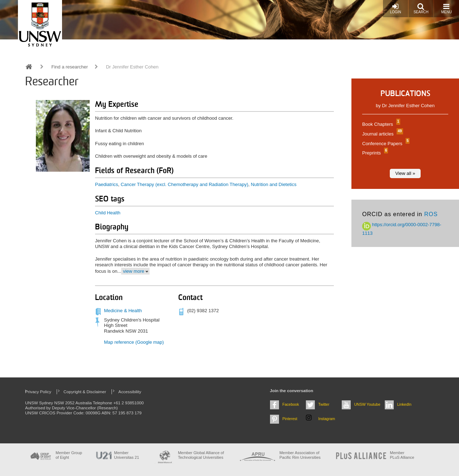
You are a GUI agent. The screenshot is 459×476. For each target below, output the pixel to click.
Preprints (374, 153)
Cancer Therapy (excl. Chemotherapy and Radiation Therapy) (185, 184)
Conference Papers (385, 144)
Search (421, 8)
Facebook (291, 404)
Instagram (327, 419)
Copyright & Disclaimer (85, 392)
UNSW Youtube (367, 404)
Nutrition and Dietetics (274, 184)
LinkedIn (404, 404)
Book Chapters (380, 124)
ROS (431, 214)
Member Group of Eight (69, 455)
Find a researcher (70, 67)
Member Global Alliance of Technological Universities (201, 455)
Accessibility (130, 392)
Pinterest (290, 419)
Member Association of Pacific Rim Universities (300, 455)
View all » (405, 173)
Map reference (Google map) (134, 342)
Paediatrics (107, 184)
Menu (446, 8)
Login (395, 8)
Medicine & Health (123, 311)
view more (134, 271)
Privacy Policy (38, 392)
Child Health (108, 213)
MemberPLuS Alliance (402, 455)
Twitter (324, 404)
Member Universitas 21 (127, 455)
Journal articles (382, 134)
